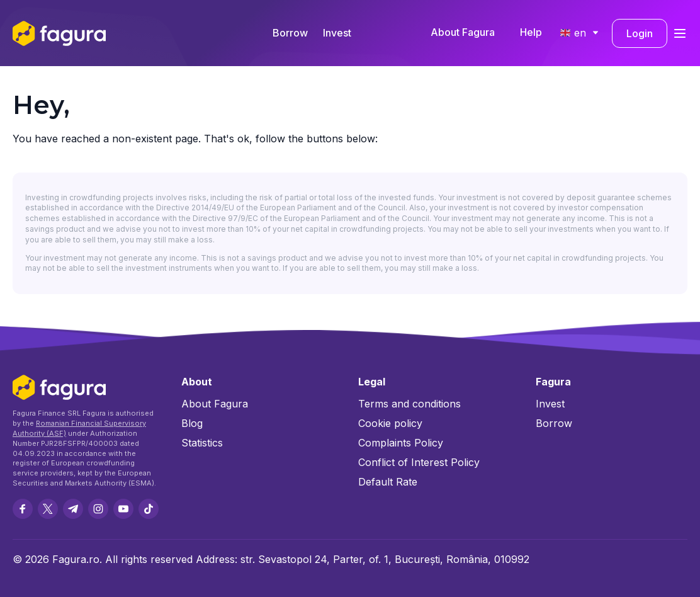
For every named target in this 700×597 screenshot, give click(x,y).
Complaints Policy (401, 443)
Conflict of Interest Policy (419, 462)
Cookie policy (390, 423)
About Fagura (463, 32)
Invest (337, 33)
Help (531, 32)
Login (640, 33)
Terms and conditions (409, 404)
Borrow (290, 33)
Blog (192, 423)
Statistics (202, 443)
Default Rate (388, 482)
